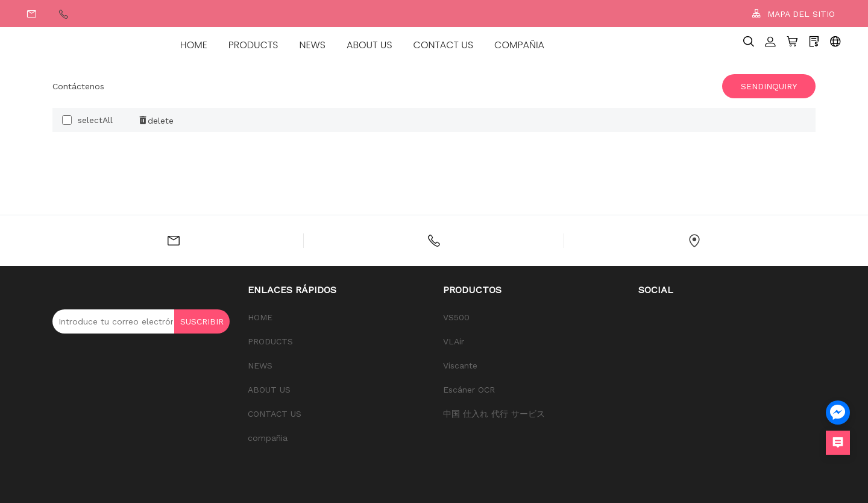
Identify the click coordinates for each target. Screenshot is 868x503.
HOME (194, 45)
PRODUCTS (253, 45)
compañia (519, 45)
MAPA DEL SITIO (793, 14)
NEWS (313, 45)
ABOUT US (370, 45)
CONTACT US (443, 45)
